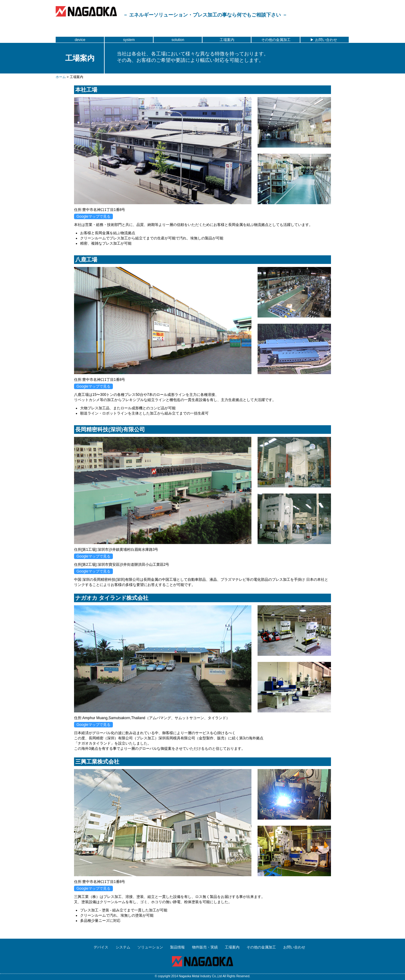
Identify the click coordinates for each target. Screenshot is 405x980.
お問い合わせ (294, 947)
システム (123, 947)
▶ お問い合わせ (325, 40)
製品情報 (177, 947)
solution (178, 40)
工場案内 (227, 40)
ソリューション (150, 947)
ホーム (61, 77)
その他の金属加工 (276, 40)
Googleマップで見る (93, 216)
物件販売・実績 (205, 947)
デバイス (101, 947)
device (80, 40)
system (129, 40)
